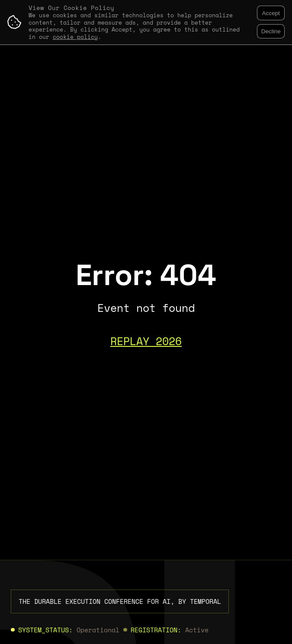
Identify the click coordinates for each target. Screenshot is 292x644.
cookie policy (75, 37)
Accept (271, 13)
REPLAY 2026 (146, 341)
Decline (271, 31)
